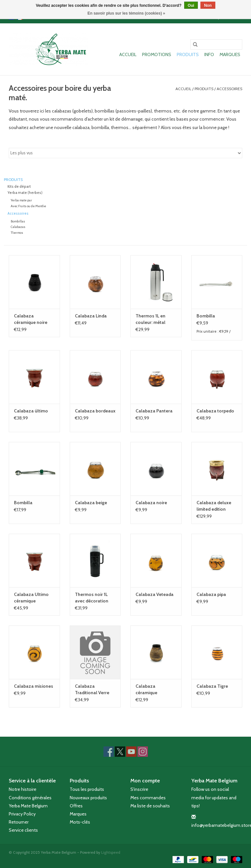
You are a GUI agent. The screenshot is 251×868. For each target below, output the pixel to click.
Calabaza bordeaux (95, 411)
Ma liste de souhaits (150, 806)
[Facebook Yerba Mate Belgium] (109, 752)
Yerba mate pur (21, 200)
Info (209, 54)
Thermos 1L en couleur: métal (150, 319)
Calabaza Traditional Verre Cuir (92, 690)
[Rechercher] (216, 44)
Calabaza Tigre (212, 686)
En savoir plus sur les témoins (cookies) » (126, 13)
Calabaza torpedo (215, 411)
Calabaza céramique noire (31, 319)
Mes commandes (148, 798)
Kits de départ (19, 187)
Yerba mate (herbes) (25, 193)
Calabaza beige (91, 503)
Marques (230, 54)
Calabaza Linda (91, 316)
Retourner (19, 822)
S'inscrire (139, 789)
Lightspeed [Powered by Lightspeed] (111, 852)
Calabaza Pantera (154, 411)
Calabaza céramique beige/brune (148, 690)
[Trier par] (125, 153)
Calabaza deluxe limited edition (214, 506)
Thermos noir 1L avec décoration (92, 598)
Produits (188, 54)
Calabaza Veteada (155, 594)
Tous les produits (87, 789)
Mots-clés (80, 822)
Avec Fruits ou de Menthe (28, 206)
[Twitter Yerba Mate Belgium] (120, 752)
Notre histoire (23, 789)
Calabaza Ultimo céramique (31, 598)
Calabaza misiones (34, 686)
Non (208, 6)
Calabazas (18, 227)
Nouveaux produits (88, 798)
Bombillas (18, 221)
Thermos (17, 233)
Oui (191, 6)
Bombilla (206, 316)
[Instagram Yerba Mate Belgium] (143, 752)
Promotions (157, 54)
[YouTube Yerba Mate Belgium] (131, 752)
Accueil (128, 54)
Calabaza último (31, 411)
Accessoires (229, 89)
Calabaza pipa (211, 594)
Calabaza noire (151, 503)
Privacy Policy (22, 814)
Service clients (23, 830)
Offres (76, 806)
